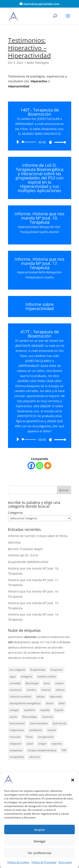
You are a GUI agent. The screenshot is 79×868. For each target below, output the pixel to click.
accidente (34, 652)
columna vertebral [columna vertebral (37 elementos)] (20, 696)
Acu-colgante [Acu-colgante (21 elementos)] (17, 670)
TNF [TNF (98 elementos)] (64, 750)
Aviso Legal (65, 862)
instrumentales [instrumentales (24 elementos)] (39, 723)
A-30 (53, 642)
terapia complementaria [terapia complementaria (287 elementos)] (42, 750)
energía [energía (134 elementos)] (14, 710)
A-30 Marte (63, 642)
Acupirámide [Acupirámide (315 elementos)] (38, 670)
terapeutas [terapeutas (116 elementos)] (16, 750)
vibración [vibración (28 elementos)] (34, 757)
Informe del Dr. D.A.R (23, 555)
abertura (13, 647)
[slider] (30, 142)
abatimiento (16, 637)
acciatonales (55, 647)
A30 (10, 642)
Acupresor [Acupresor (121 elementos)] (57, 670)
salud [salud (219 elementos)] (30, 744)
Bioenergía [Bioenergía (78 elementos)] (32, 683)
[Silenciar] (51, 142)
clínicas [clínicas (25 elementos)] (60, 690)
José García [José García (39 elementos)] (60, 723)
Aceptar (40, 830)
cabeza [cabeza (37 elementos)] (59, 683)
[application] (40, 142)
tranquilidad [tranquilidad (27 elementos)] (17, 757)
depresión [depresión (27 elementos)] (56, 696)
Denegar (40, 841)
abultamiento (22, 642)
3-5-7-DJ (45, 642)
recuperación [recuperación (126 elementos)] (46, 737)
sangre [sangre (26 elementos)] (42, 744)
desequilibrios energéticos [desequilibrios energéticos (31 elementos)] (25, 703)
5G (25, 652)
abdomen (30, 637)
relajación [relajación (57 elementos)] (15, 744)
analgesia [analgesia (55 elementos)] (27, 676)
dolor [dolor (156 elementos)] (62, 703)
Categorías (15, 513)
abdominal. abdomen (33, 647)
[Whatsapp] (39, 466)
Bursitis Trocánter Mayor (25, 549)
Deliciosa (14, 542)
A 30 (41, 658)
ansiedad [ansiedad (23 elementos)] (15, 683)
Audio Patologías (38, 63)
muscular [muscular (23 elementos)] (15, 737)
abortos (45, 652)
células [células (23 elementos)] (41, 696)
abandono (15, 658)
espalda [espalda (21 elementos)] (45, 710)
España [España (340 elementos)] (59, 710)
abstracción (15, 652)
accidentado (30, 658)
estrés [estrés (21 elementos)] (13, 717)
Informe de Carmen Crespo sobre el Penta (38, 536)
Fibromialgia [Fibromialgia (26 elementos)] (30, 717)
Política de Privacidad (44, 862)
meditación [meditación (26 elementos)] (36, 730)
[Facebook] (31, 466)
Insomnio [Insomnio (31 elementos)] (48, 717)
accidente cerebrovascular (54, 637)
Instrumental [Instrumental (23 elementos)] (17, 723)
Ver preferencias (40, 853)
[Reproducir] (18, 142)
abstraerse (58, 652)
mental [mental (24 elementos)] (52, 730)
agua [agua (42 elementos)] (13, 676)
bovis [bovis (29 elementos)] (47, 683)
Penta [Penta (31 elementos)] (29, 737)
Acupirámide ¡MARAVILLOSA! (28, 562)
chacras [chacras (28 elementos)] (46, 690)
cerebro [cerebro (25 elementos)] (31, 690)
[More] (48, 466)
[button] (73, 780)
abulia (35, 642)
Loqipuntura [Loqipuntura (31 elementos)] (17, 730)
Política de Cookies (18, 862)
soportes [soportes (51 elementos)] (57, 744)
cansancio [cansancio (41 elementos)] (16, 690)
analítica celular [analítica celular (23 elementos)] (47, 676)
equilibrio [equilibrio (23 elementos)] (29, 710)
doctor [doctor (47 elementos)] (50, 703)
